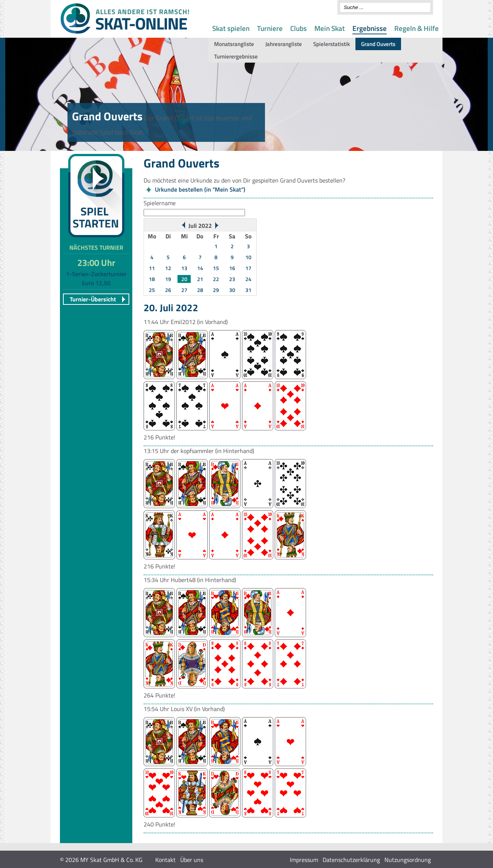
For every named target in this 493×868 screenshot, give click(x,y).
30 (232, 290)
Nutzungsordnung (408, 860)
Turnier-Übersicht (93, 299)
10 (248, 257)
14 (200, 268)
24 (248, 279)
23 (232, 279)
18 (152, 279)
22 (216, 279)
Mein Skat (330, 28)
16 (232, 268)
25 (152, 290)
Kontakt (165, 860)
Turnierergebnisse (236, 56)
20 (184, 279)
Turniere (270, 28)
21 (200, 279)
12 (168, 268)
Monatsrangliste (234, 44)
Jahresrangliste (284, 44)
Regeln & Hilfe (416, 28)
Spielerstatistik (331, 44)
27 (184, 290)
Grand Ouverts (378, 44)
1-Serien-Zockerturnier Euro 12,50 (96, 278)
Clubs (299, 28)
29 (216, 290)
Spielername (160, 203)
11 (152, 268)
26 (168, 290)
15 (216, 268)
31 (248, 290)
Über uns (192, 860)
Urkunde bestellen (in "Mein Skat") (200, 189)
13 (184, 268)
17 (248, 268)
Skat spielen (231, 28)
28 (200, 290)
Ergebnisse (370, 28)
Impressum (304, 860)
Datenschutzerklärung (351, 860)
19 (168, 279)
